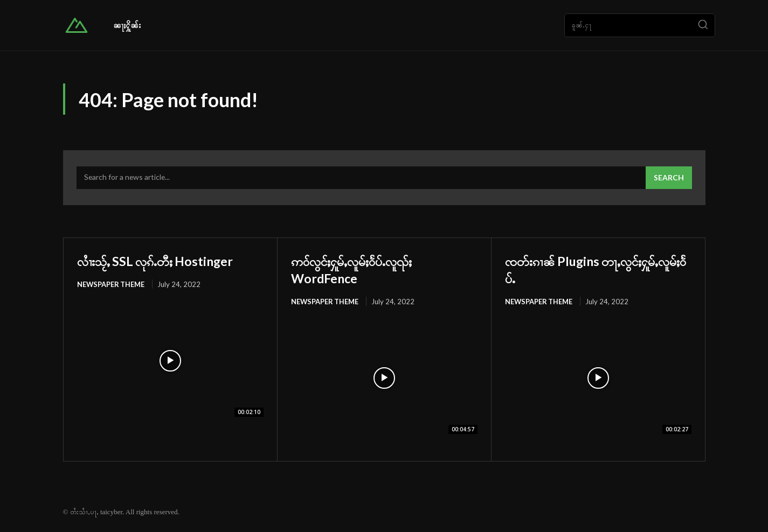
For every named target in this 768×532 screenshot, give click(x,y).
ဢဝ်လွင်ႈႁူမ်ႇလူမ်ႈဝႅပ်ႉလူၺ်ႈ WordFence (367, 270)
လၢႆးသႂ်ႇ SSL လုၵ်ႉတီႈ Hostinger (170, 261)
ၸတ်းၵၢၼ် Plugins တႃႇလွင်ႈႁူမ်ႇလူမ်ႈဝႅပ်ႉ (598, 270)
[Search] (703, 25)
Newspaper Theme (111, 285)
